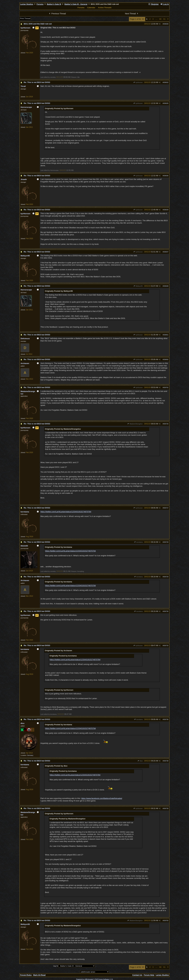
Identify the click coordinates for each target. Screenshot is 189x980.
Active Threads (105, 8)
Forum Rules (26, 975)
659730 (166, 611)
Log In (164, 4)
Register (154, 4)
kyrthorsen (138, 82)
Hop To (56, 966)
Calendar (91, 8)
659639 (166, 210)
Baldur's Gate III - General (76, 4)
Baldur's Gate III (54, 4)
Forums (40, 4)
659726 (166, 424)
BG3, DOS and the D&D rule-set (38, 24)
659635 (166, 103)
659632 (166, 82)
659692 (166, 359)
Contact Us (137, 975)
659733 (166, 646)
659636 (166, 176)
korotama (138, 542)
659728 (166, 542)
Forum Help (149, 975)
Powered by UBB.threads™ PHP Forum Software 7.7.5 (94, 979)
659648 (166, 286)
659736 (166, 719)
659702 (166, 387)
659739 (166, 808)
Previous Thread (57, 14)
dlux (140, 761)
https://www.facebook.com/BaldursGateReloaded (102, 798)
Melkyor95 (138, 286)
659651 (166, 335)
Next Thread (132, 14)
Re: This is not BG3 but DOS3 (37, 82)
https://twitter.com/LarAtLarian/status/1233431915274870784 (66, 512)
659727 (166, 508)
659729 (166, 577)
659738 (166, 761)
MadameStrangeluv (135, 424)
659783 (166, 921)
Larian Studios (27, 4)
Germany (30, 755)
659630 (166, 24)
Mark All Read (39, 975)
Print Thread (25, 18)
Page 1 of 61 (137, 19)
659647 (166, 252)
